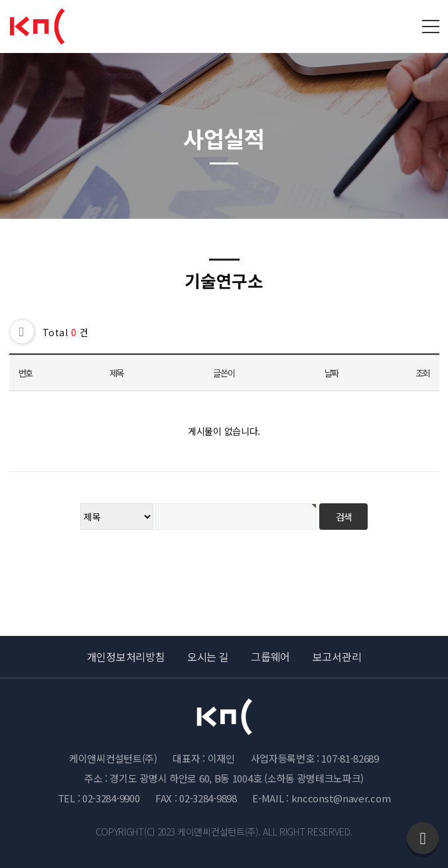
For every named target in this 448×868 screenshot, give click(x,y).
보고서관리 (337, 657)
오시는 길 (208, 657)
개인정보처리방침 (126, 657)
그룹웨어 (270, 657)
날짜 (332, 373)
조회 (422, 373)
